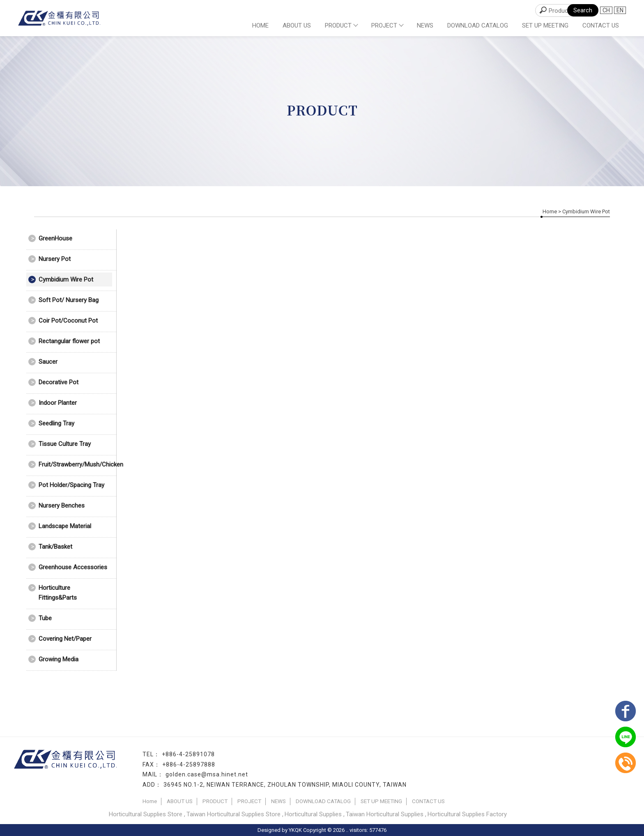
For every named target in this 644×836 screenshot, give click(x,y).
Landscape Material (65, 526)
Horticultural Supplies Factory (467, 814)
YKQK (295, 830)
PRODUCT (341, 25)
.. (347, 830)
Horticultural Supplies (313, 814)
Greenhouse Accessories (73, 567)
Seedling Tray (56, 423)
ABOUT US (297, 25)
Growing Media (59, 659)
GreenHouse (55, 238)
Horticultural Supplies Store (146, 814)
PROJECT (387, 25)
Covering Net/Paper (65, 639)
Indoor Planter (58, 403)
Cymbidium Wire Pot (66, 279)
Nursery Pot (55, 259)
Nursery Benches (62, 506)
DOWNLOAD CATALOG (478, 25)
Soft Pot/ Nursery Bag (69, 300)
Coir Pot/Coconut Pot (68, 321)
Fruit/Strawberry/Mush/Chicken (75, 464)
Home (260, 25)
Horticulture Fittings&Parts (58, 593)
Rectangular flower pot (69, 341)
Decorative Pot (59, 382)
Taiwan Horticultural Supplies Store (233, 814)
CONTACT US (601, 25)
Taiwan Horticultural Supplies (385, 814)
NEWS (425, 25)
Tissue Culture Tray (65, 444)
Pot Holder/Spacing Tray (71, 485)
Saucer (48, 362)
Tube (45, 618)
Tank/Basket (55, 547)
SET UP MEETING (545, 25)
